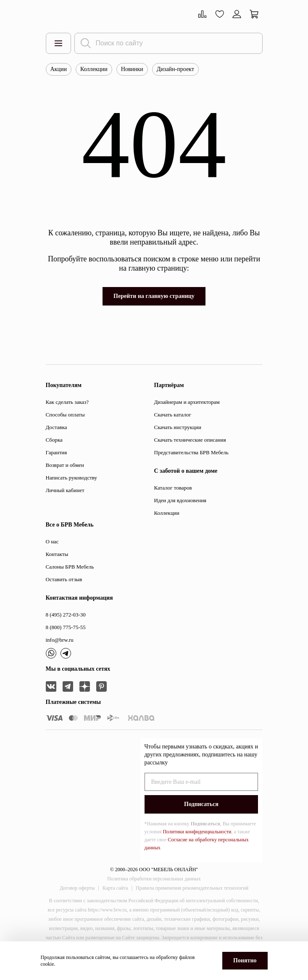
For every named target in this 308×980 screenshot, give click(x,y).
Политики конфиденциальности (197, 832)
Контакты (57, 554)
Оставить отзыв (64, 579)
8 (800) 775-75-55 (66, 627)
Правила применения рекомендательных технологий (192, 888)
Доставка (57, 427)
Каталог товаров (173, 488)
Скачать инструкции (178, 427)
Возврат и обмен (65, 465)
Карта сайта (115, 888)
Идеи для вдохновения (180, 500)
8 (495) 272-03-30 (66, 615)
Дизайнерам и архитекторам (187, 402)
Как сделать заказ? (67, 402)
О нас (52, 541)
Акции (59, 69)
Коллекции (94, 69)
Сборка (54, 440)
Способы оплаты (65, 415)
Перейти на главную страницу (154, 296)
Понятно (245, 960)
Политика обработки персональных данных (154, 879)
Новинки (132, 69)
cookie (47, 964)
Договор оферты (77, 888)
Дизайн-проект (175, 69)
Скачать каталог (173, 415)
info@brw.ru (60, 640)
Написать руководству (72, 478)
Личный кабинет (65, 490)
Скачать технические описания (190, 440)
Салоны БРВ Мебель (70, 567)
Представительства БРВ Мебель (191, 452)
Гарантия (57, 452)
